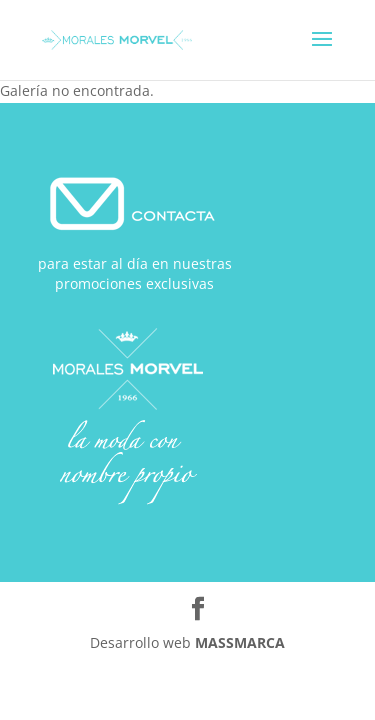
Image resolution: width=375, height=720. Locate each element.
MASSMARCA (240, 642)
